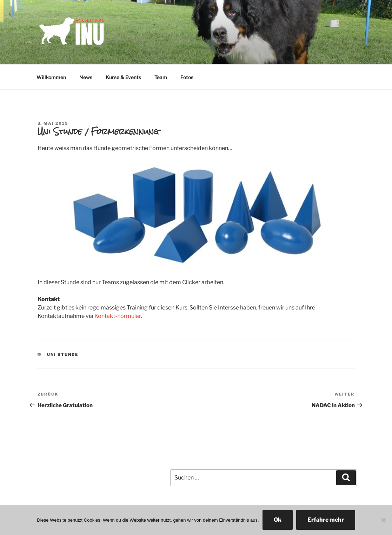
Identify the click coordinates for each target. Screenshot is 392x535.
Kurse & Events (123, 77)
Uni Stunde (63, 354)
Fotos (187, 77)
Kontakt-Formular (118, 316)
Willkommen (51, 77)
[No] (383, 520)
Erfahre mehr (326, 520)
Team (161, 77)
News (86, 77)
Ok (278, 520)
